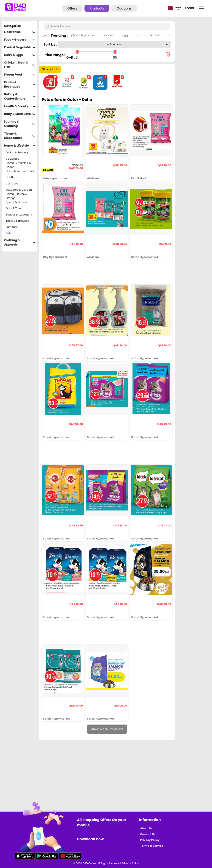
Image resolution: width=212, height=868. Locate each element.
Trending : (58, 36)
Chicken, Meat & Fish (20, 65)
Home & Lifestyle (20, 146)
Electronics (20, 32)
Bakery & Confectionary (20, 96)
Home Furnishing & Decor (18, 165)
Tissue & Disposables (20, 136)
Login (190, 8)
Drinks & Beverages (20, 84)
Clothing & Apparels (20, 242)
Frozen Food (20, 75)
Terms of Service (152, 846)
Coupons (124, 8)
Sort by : (51, 44)
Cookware (13, 159)
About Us (146, 828)
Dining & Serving (17, 152)
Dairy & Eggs (20, 55)
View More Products (107, 729)
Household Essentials (20, 171)
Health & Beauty (20, 106)
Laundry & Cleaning (20, 124)
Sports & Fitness (16, 202)
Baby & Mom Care (20, 114)
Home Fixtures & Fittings (17, 196)
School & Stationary (19, 215)
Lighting (11, 177)
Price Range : (54, 55)
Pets (9, 233)
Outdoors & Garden (19, 190)
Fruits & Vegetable (20, 47)
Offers (72, 8)
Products (97, 8)
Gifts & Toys (14, 208)
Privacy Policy (150, 840)
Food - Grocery (20, 40)
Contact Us (148, 834)
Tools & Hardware (18, 221)
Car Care (12, 184)
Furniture (12, 227)
